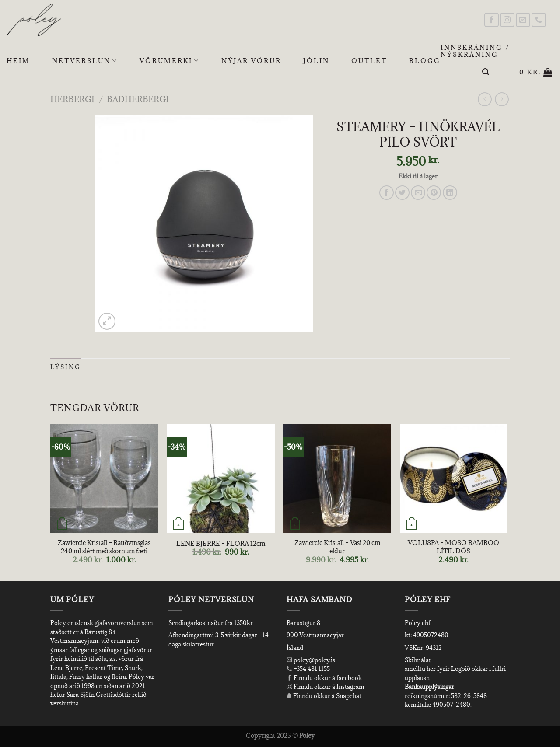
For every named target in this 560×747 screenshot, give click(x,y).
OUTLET (369, 61)
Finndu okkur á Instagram (325, 687)
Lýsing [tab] (66, 367)
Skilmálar (418, 660)
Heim (18, 61)
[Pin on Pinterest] (434, 193)
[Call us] (539, 20)
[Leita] (486, 72)
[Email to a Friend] (418, 193)
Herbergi (72, 99)
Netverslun (85, 61)
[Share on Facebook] (387, 193)
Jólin (316, 61)
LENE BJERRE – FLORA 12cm (221, 544)
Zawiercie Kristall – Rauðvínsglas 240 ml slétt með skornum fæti (104, 547)
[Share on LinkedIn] (450, 193)
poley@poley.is (311, 660)
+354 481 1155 (311, 669)
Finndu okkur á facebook (324, 678)
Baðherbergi (138, 99)
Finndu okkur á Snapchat (324, 696)
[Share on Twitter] (402, 193)
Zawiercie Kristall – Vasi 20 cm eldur (337, 547)
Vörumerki (170, 61)
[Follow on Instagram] (507, 20)
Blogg (425, 61)
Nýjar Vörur (251, 61)
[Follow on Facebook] (492, 20)
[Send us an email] (523, 20)
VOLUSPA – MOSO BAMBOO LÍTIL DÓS (453, 547)
